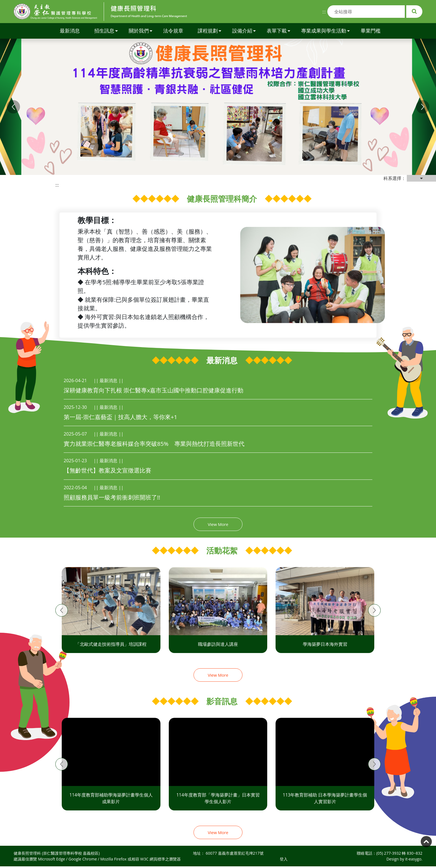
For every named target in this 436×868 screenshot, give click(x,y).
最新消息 (70, 31)
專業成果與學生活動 (325, 31)
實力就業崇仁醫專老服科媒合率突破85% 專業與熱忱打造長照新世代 (154, 444)
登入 (284, 859)
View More (218, 524)
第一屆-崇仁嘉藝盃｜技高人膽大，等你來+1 (120, 417)
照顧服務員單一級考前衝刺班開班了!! (112, 497)
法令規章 (173, 31)
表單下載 (278, 31)
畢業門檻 (371, 31)
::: (324, 12)
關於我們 (141, 31)
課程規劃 (210, 31)
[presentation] (62, 610)
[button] (13, 107)
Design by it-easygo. (404, 859)
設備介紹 (244, 31)
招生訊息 (106, 31)
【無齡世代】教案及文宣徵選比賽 (107, 470)
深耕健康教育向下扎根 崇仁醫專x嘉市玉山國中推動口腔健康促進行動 (153, 390)
